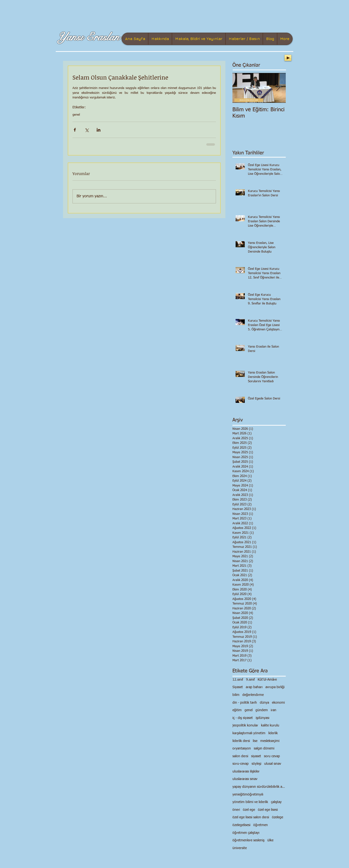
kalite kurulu (270, 725)
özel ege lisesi (268, 810)
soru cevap (272, 756)
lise (255, 741)
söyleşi (256, 764)
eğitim (237, 710)
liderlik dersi (241, 741)
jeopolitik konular (245, 725)
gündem (262, 710)
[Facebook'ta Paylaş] (75, 130)
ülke (270, 840)
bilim (236, 695)
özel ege (249, 810)
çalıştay (276, 802)
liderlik (273, 733)
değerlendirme (253, 695)
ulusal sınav (273, 764)
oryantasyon (242, 749)
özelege (278, 817)
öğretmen (261, 825)
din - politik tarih (245, 703)
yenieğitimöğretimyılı (248, 795)
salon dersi (240, 756)
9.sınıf (250, 680)
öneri (236, 810)
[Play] (288, 58)
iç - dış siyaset (243, 718)
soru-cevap (241, 764)
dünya (264, 703)
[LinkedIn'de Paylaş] (99, 130)
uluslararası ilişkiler (246, 772)
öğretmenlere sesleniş (248, 840)
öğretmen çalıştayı (246, 833)
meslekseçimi (270, 741)
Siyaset (238, 687)
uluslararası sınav (245, 779)
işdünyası (262, 718)
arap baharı (254, 687)
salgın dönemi (264, 749)
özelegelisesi (241, 825)
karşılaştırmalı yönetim (249, 733)
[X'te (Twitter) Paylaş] (87, 130)
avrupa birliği (275, 687)
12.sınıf (238, 680)
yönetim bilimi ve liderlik (250, 802)
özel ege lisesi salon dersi (251, 817)
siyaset (256, 756)
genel (76, 115)
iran (274, 710)
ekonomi (278, 703)
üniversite (240, 848)
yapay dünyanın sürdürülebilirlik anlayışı (259, 787)
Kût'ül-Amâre (267, 680)
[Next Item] (278, 88)
